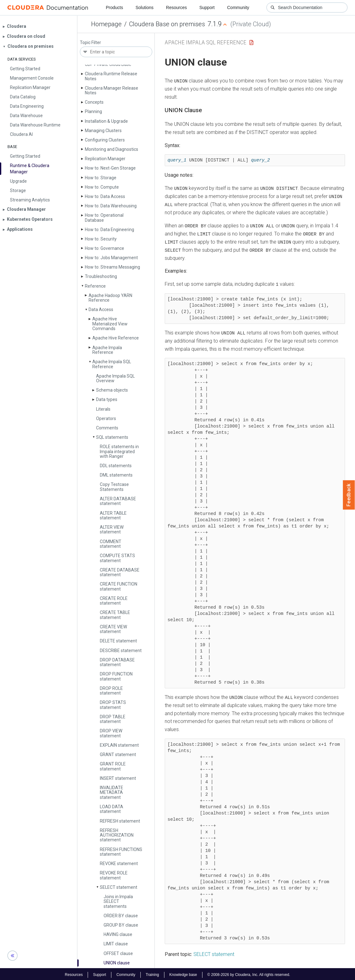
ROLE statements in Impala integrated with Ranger (119, 451)
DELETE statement (118, 641)
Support (207, 7)
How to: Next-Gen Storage (110, 168)
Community (238, 7)
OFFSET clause (118, 953)
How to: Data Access (105, 196)
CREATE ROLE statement (114, 601)
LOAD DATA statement (112, 809)
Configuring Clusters (105, 140)
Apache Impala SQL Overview (115, 378)
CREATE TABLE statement (115, 615)
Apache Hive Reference (116, 338)
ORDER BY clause (121, 916)
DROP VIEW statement (111, 733)
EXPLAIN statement (119, 745)
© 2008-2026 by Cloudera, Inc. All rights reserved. (249, 973)
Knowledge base (183, 973)
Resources (176, 7)
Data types (107, 399)
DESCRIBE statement (121, 651)
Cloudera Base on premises (167, 24)
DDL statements (116, 466)
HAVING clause (118, 934)
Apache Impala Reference (107, 350)
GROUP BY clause (121, 925)
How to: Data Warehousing (111, 206)
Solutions (144, 7)
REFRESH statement (120, 821)
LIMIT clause (116, 944)
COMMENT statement (111, 544)
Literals (103, 409)
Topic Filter (90, 43)
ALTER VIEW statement (112, 530)
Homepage (106, 24)
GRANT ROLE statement (113, 766)
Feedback (349, 495)
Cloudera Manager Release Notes (112, 90)
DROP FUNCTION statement (116, 676)
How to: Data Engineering (109, 230)
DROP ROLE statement (111, 691)
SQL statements (112, 437)
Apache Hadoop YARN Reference (110, 298)
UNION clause (117, 963)
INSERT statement (118, 778)
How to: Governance (105, 248)
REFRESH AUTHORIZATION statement (117, 835)
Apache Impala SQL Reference (112, 364)
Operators (106, 418)
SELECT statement (119, 887)
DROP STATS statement (113, 705)
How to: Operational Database (104, 218)
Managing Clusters (103, 131)
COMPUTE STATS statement (117, 558)
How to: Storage (101, 178)
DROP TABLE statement (113, 719)
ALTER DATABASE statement (118, 501)
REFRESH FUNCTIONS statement (121, 852)
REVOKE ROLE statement (114, 875)
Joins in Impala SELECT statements (118, 901)
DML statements (116, 475)
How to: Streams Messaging (112, 267)
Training (152, 973)
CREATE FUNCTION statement (119, 586)
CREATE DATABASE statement (120, 572)
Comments (107, 428)
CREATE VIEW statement (113, 629)
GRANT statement (118, 755)
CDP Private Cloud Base (108, 64)
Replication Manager (105, 159)
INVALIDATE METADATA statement (112, 792)
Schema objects (112, 390)
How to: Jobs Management (111, 258)
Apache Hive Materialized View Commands (110, 324)
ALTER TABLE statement (113, 515)
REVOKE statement (119, 864)
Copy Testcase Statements (114, 487)
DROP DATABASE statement (117, 662)
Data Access (101, 309)
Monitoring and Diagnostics (112, 149)
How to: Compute (102, 187)
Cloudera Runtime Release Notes (111, 76)
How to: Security (101, 239)
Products (114, 7)
